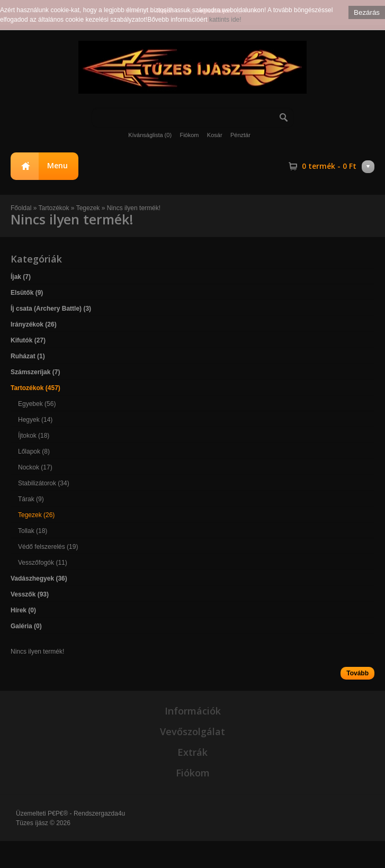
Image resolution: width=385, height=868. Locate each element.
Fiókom (189, 135)
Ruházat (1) (28, 356)
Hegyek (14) (35, 420)
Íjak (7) (21, 277)
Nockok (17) (35, 467)
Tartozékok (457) (35, 388)
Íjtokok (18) (34, 436)
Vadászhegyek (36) (39, 578)
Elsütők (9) (27, 293)
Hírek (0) (23, 610)
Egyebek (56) (37, 404)
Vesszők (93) (30, 594)
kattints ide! (225, 20)
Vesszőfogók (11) (43, 563)
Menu (57, 165)
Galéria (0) (26, 626)
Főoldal (21, 208)
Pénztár (240, 135)
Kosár (215, 135)
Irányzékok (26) (34, 324)
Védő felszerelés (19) (48, 547)
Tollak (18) (33, 531)
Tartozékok (54, 208)
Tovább (357, 673)
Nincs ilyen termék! (134, 208)
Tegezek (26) (36, 515)
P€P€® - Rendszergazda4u (86, 813)
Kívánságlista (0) (150, 135)
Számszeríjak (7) (35, 372)
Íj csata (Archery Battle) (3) (51, 309)
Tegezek (88, 208)
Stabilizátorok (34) (44, 483)
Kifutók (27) (28, 340)
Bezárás (367, 12)
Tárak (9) (31, 499)
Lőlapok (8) (34, 451)
